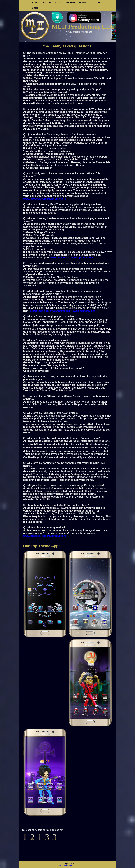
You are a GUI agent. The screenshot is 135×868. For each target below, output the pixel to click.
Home (36, 3)
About (47, 3)
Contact (99, 3)
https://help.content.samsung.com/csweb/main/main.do (63, 311)
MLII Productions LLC (67, 866)
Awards (71, 3)
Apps (58, 3)
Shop (35, 8)
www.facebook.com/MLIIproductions (45, 199)
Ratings (85, 3)
